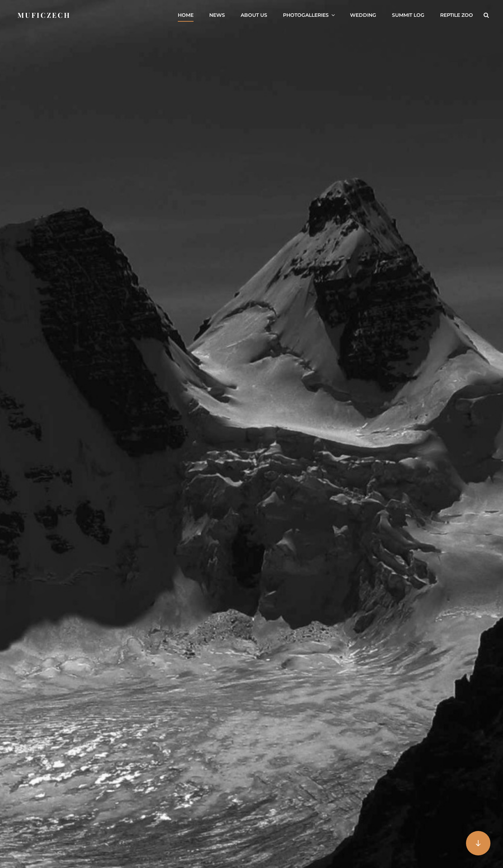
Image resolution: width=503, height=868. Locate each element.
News (217, 15)
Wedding (363, 15)
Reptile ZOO (457, 15)
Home (186, 15)
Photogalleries (309, 15)
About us (254, 15)
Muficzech (44, 15)
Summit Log (408, 15)
